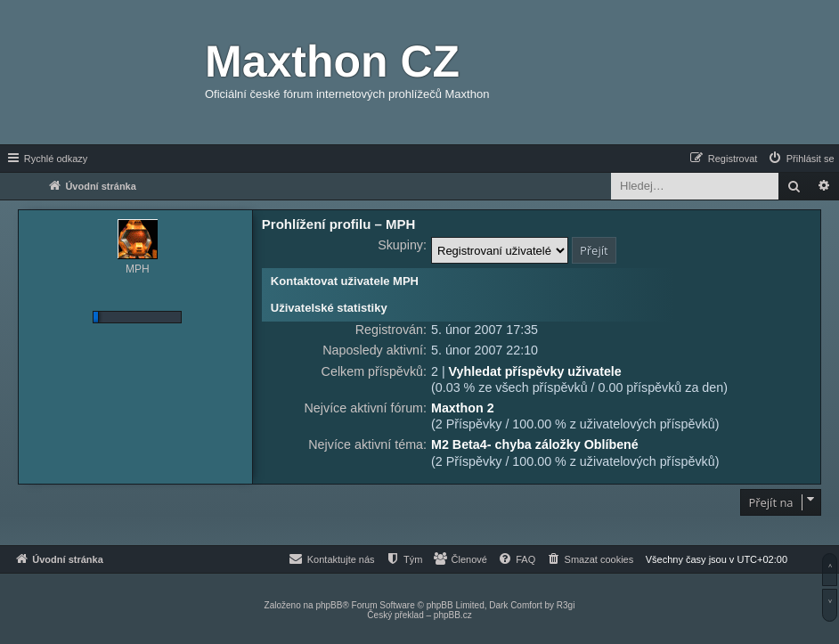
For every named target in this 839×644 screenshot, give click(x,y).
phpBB (329, 605)
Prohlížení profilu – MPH (339, 224)
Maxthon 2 (463, 408)
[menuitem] (801, 159)
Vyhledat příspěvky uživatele (535, 371)
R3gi (566, 605)
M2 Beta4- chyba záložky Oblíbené (535, 444)
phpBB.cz (453, 615)
